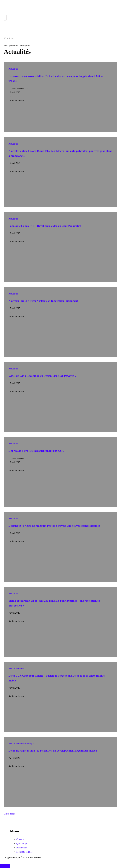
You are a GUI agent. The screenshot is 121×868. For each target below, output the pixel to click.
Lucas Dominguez (18, 88)
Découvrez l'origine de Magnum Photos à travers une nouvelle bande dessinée (54, 526)
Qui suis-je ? (22, 844)
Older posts (9, 814)
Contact (20, 839)
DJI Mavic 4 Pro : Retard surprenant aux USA (36, 451)
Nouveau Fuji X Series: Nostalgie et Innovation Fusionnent (43, 301)
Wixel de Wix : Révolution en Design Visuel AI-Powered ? (42, 376)
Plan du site (22, 848)
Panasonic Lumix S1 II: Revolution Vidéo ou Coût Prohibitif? (45, 226)
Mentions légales (24, 852)
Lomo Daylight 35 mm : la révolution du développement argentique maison (53, 751)
